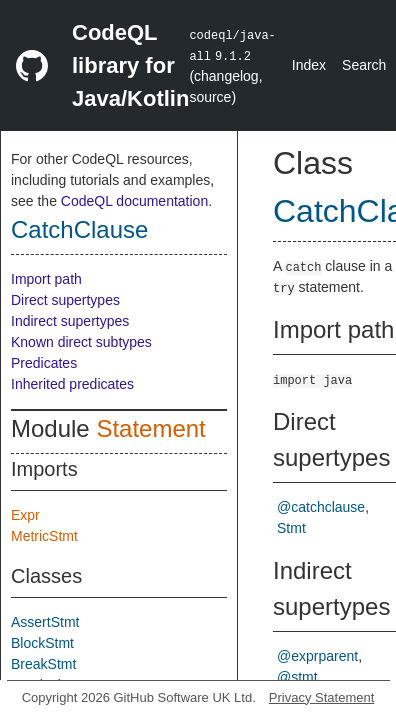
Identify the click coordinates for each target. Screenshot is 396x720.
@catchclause (321, 507)
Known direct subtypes (81, 342)
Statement (150, 428)
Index (309, 65)
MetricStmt (44, 536)
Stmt (291, 528)
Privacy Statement (322, 697)
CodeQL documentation (134, 201)
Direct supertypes (65, 300)
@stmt (297, 677)
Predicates (44, 363)
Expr (25, 515)
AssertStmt (45, 622)
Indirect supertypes (70, 321)
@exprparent (317, 656)
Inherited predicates (72, 384)
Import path (46, 279)
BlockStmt (42, 643)
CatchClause (79, 229)
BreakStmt (43, 664)
